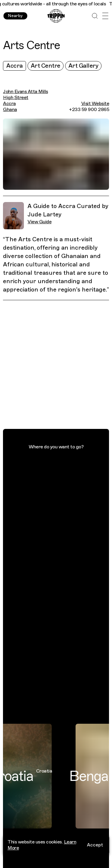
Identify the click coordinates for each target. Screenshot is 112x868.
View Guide (39, 222)
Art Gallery (83, 66)
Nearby (15, 16)
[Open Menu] (105, 16)
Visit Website (95, 104)
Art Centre (46, 66)
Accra (14, 66)
